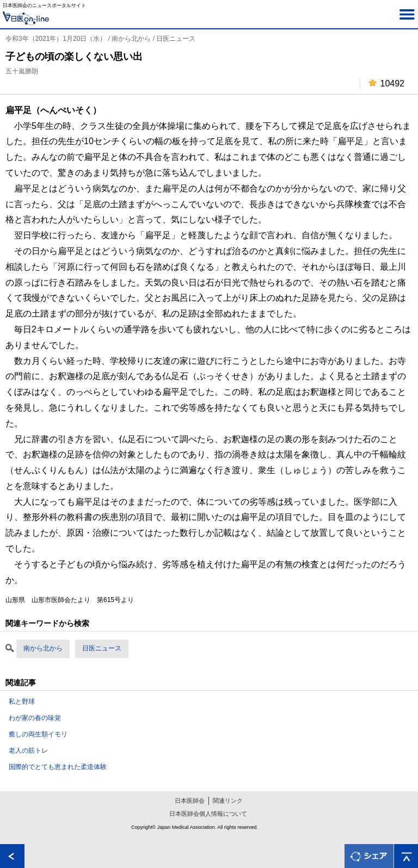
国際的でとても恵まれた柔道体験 (58, 767)
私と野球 (22, 702)
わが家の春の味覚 (35, 718)
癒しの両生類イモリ (38, 734)
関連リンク (228, 801)
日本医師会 (190, 801)
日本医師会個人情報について (208, 814)
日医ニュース (102, 648)
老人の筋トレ (28, 751)
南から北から (43, 648)
